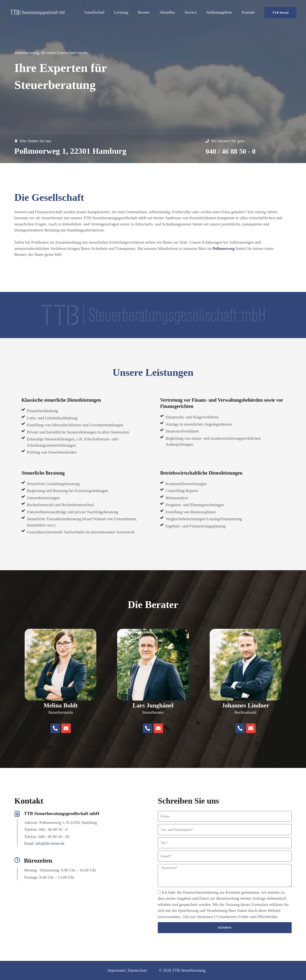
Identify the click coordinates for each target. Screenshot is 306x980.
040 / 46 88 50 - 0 (235, 151)
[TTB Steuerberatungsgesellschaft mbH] (37, 12)
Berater (150, 12)
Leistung (129, 12)
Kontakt (249, 12)
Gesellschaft (104, 12)
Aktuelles (172, 12)
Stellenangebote (221, 12)
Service (194, 12)
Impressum (115, 971)
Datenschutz (137, 971)
